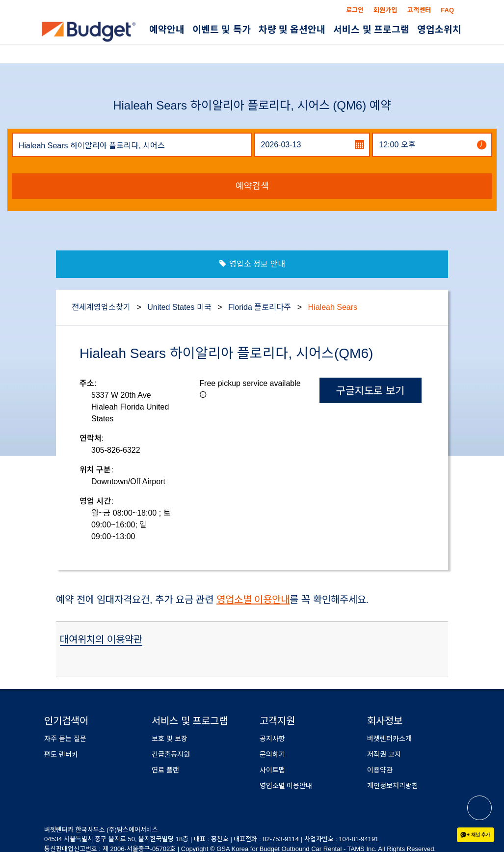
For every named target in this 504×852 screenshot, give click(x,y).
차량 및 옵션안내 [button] (292, 30)
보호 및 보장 (170, 739)
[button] (203, 394)
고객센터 (419, 10)
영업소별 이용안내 (253, 600)
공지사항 (272, 739)
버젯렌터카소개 (389, 739)
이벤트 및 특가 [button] (222, 30)
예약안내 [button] (167, 30)
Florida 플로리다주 (260, 307)
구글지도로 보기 (370, 391)
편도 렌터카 (61, 754)
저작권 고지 (384, 754)
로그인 (355, 10)
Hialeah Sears (333, 307)
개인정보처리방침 (393, 786)
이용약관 (380, 770)
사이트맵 (272, 770)
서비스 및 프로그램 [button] (371, 30)
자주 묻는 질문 (65, 739)
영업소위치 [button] (439, 30)
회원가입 (385, 10)
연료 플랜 (165, 770)
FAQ (447, 10)
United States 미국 (179, 307)
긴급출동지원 (171, 754)
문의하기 (272, 754)
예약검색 (252, 186)
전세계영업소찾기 (101, 307)
